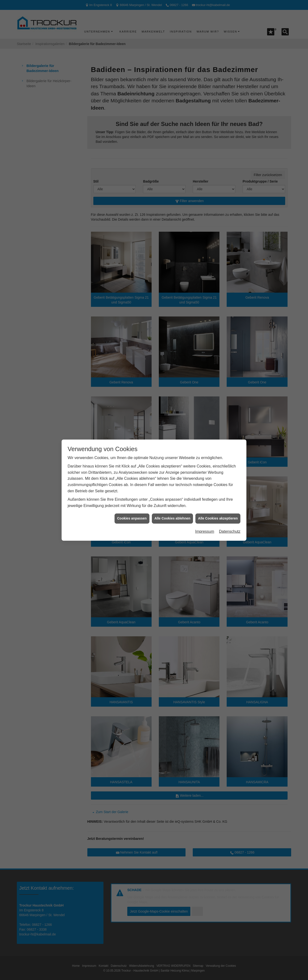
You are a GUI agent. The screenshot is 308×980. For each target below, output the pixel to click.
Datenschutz (230, 531)
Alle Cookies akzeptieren (218, 518)
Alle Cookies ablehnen (172, 518)
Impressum (205, 531)
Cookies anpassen (132, 518)
